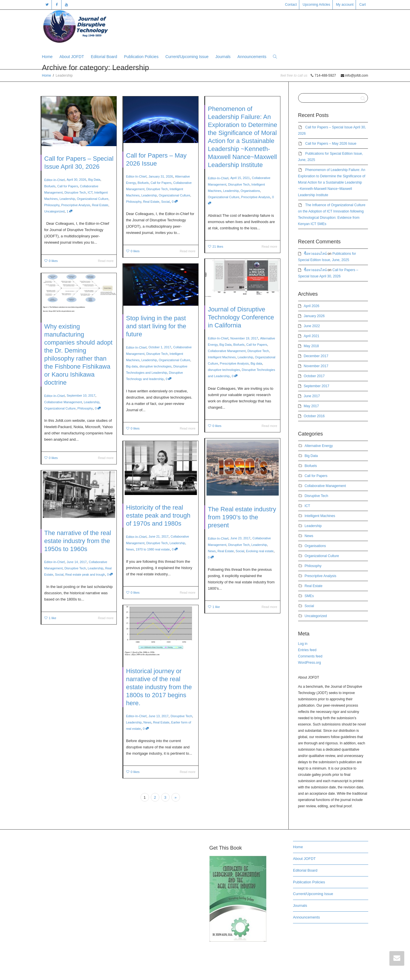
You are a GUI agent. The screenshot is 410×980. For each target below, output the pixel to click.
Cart (363, 5)
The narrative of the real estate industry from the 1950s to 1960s (78, 543)
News (220, 544)
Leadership (67, 199)
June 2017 (312, 396)
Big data (252, 359)
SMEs (309, 596)
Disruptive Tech (75, 192)
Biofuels (50, 186)
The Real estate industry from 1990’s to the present (242, 520)
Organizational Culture (93, 199)
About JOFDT (72, 57)
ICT (90, 192)
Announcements (252, 57)
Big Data (94, 180)
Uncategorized (55, 211)
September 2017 (317, 386)
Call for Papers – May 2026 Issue (331, 144)
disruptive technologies (229, 363)
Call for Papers (68, 186)
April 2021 (312, 336)
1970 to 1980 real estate (155, 541)
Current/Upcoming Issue (187, 57)
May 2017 (311, 406)
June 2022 (312, 326)
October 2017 (314, 376)
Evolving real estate (255, 544)
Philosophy (52, 205)
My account (345, 5)
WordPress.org (310, 663)
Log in (303, 644)
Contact (291, 5)
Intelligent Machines (228, 354)
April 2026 (312, 306)
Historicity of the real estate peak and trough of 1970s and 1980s (159, 517)
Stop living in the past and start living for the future (157, 333)
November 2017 (316, 366)
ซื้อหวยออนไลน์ (315, 254)
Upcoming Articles (316, 5)
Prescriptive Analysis (76, 205)
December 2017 (316, 356)
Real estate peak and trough (83, 567)
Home (47, 57)
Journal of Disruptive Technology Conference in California (241, 325)
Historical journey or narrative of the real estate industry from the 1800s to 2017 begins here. (159, 688)
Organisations (250, 191)
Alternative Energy (319, 446)
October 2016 (314, 416)
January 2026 (314, 316)
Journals (223, 57)
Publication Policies (141, 57)
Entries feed (307, 650)
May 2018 (311, 346)
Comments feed (310, 656)
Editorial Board (104, 57)
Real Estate (100, 205)
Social (165, 202)
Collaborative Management (231, 350)
